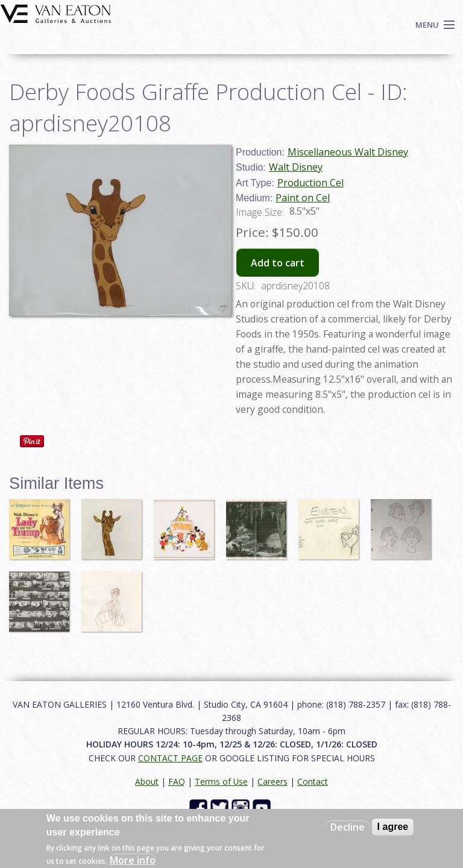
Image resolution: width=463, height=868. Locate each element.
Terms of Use (221, 782)
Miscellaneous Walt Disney (348, 152)
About (147, 782)
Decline (348, 827)
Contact (313, 782)
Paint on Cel (303, 198)
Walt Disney (296, 167)
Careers (272, 782)
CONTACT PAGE (170, 758)
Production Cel (310, 183)
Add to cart (278, 263)
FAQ (177, 782)
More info (133, 860)
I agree (393, 827)
